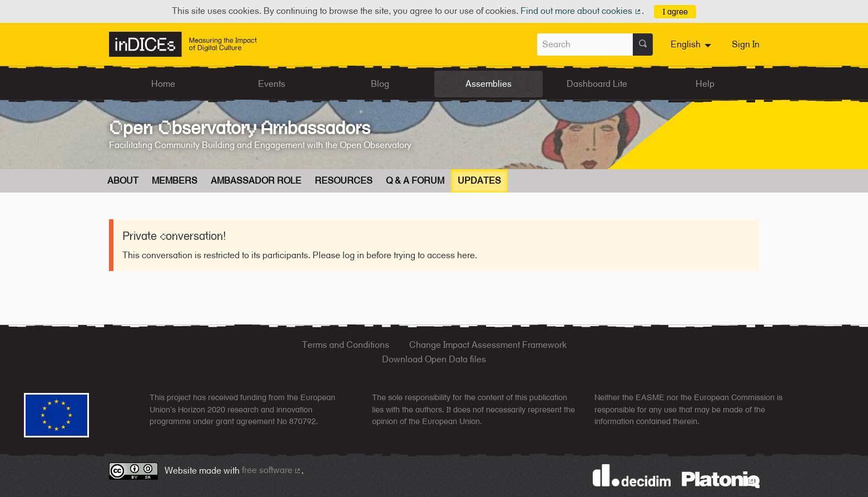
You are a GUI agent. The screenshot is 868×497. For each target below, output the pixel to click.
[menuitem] (692, 45)
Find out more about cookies (581, 11)
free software (272, 470)
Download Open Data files (434, 359)
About (123, 181)
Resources (344, 181)
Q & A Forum (415, 181)
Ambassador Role (256, 181)
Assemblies (488, 84)
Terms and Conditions (346, 345)
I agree (675, 11)
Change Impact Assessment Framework (488, 345)
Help (705, 84)
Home (163, 84)
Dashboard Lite (597, 84)
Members (175, 181)
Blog (380, 84)
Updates (479, 181)
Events (272, 84)
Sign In (746, 44)
